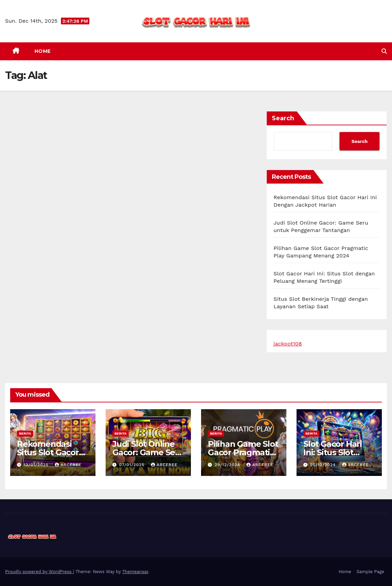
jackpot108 (288, 344)
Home (43, 51)
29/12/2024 (228, 465)
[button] (384, 51)
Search (283, 118)
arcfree (68, 465)
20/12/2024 (324, 465)
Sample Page (370, 572)
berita (25, 433)
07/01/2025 (133, 465)
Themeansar (135, 572)
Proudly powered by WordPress (39, 572)
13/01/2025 (37, 465)
